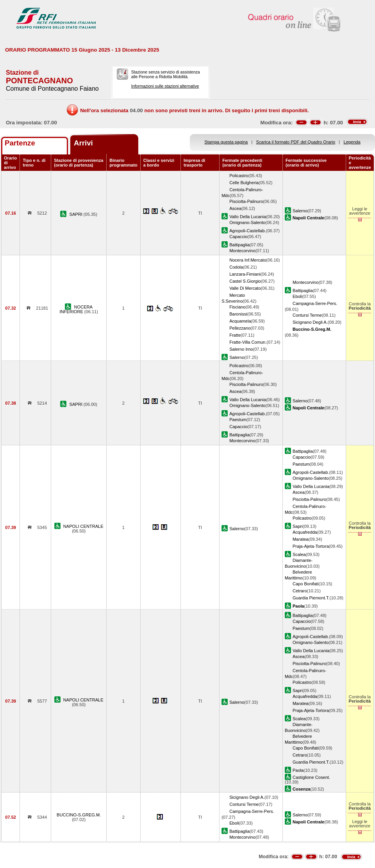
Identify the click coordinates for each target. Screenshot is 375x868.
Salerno (300, 211)
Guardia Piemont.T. (311, 598)
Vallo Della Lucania (248, 217)
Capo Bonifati (306, 584)
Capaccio (238, 237)
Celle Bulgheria (244, 183)
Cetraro (300, 591)
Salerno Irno (241, 349)
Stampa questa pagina (226, 142)
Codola (236, 267)
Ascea (235, 208)
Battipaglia (239, 245)
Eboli (297, 296)
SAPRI (77, 214)
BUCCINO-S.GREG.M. (79, 815)
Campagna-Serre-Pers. (315, 303)
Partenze (20, 143)
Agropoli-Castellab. (248, 231)
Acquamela (240, 321)
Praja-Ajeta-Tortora (311, 546)
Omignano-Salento (247, 222)
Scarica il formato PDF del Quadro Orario (296, 142)
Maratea (301, 539)
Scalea (299, 554)
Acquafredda (305, 532)
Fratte (235, 335)
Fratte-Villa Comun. (248, 342)
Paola (298, 770)
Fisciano (237, 307)
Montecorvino (242, 251)
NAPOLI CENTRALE (83, 526)
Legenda (352, 142)
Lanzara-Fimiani (245, 274)
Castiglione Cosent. (311, 777)
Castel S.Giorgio (245, 281)
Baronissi (238, 314)
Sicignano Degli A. (310, 322)
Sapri (298, 526)
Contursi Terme (307, 315)
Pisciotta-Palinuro (246, 201)
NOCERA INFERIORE (76, 309)
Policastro (239, 176)
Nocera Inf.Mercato (248, 260)
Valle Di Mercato (245, 288)
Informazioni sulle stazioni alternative (165, 86)
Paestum (238, 420)
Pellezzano (240, 328)
